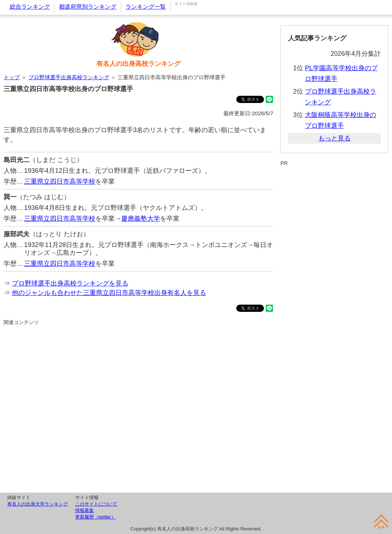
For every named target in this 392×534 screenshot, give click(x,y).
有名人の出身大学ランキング (38, 504)
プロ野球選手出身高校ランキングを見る (70, 283)
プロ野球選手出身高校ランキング (69, 77)
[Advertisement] (138, 408)
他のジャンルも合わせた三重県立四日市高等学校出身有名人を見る (109, 293)
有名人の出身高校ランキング (138, 64)
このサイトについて (96, 504)
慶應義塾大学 (141, 219)
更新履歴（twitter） (95, 517)
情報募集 (85, 510)
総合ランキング (30, 7)
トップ (12, 77)
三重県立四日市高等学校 (60, 181)
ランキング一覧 (146, 7)
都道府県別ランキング (88, 7)
